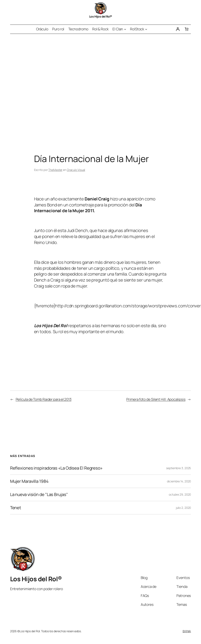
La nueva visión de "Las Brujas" (39, 494)
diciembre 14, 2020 (179, 481)
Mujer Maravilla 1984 (29, 481)
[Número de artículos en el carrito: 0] (186, 29)
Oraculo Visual (76, 170)
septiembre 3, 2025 (179, 468)
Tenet (16, 508)
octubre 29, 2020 (180, 494)
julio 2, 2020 (183, 508)
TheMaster (55, 170)
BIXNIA (187, 631)
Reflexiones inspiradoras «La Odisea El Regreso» (56, 468)
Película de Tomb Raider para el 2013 (44, 399)
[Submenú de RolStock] (146, 29)
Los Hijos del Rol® (101, 16)
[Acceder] (178, 29)
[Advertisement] (39, 87)
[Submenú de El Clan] (125, 29)
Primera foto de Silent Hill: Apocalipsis (156, 399)
